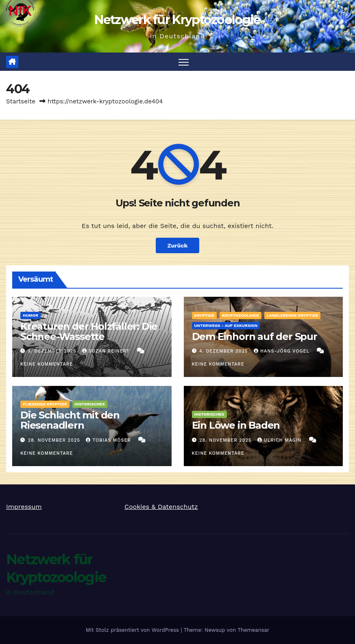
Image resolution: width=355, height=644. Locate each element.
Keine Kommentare (47, 364)
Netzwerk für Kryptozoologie (177, 20)
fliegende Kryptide (45, 404)
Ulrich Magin (280, 440)
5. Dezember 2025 (53, 351)
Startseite (21, 101)
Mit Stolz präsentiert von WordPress (133, 630)
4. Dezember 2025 (224, 351)
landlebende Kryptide (292, 315)
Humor (30, 315)
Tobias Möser (109, 440)
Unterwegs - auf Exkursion (226, 325)
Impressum (24, 507)
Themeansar (253, 630)
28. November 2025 (55, 440)
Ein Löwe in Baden (236, 425)
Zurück (177, 245)
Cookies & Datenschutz (161, 507)
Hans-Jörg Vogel (282, 351)
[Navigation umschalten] (184, 62)
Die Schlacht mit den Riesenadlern (70, 420)
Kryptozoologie (241, 315)
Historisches (90, 404)
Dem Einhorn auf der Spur (255, 336)
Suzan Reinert (107, 351)
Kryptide (205, 315)
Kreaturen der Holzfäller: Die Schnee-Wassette (89, 331)
